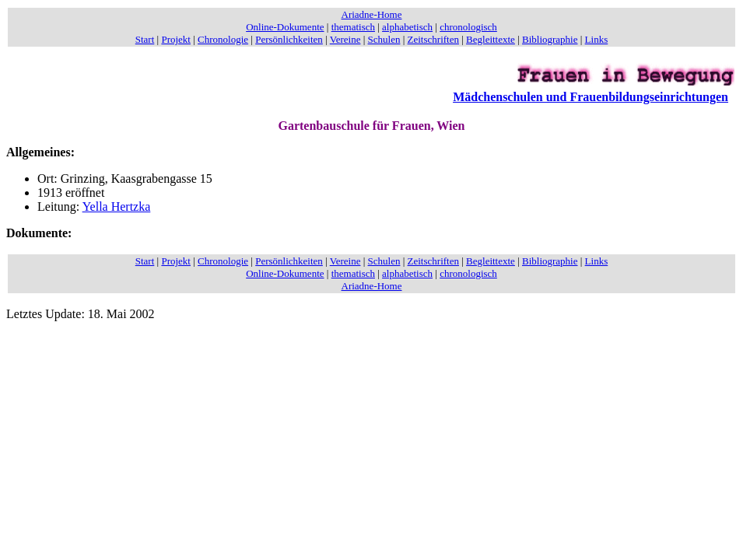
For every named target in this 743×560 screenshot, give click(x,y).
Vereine (345, 39)
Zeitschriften (433, 39)
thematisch (353, 27)
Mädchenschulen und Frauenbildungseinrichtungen (591, 97)
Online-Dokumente (285, 27)
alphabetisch (407, 27)
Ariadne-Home (372, 14)
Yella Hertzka (117, 206)
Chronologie (223, 39)
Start (145, 39)
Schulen (384, 39)
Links (597, 39)
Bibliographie (550, 39)
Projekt (176, 39)
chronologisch (468, 27)
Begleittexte (491, 39)
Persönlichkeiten (289, 39)
